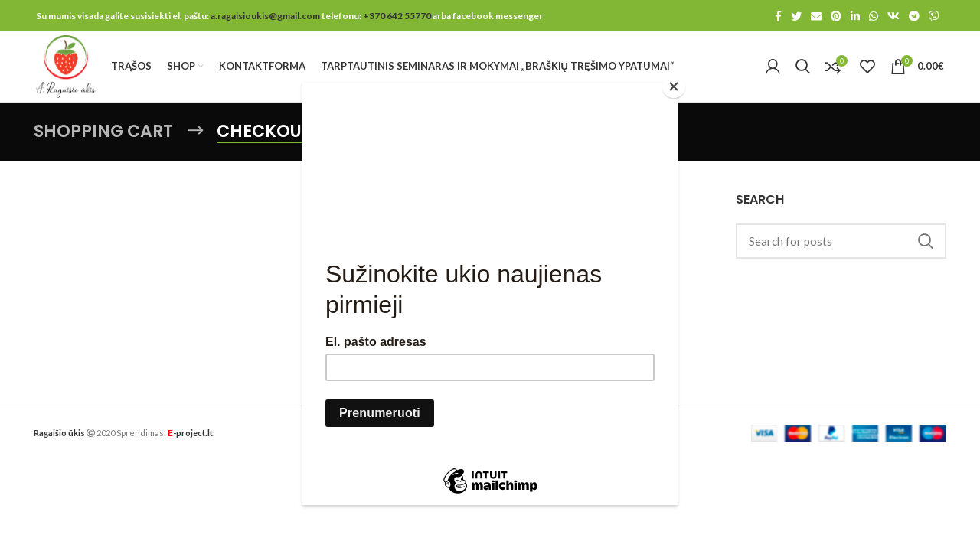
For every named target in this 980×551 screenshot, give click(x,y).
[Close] (674, 86)
